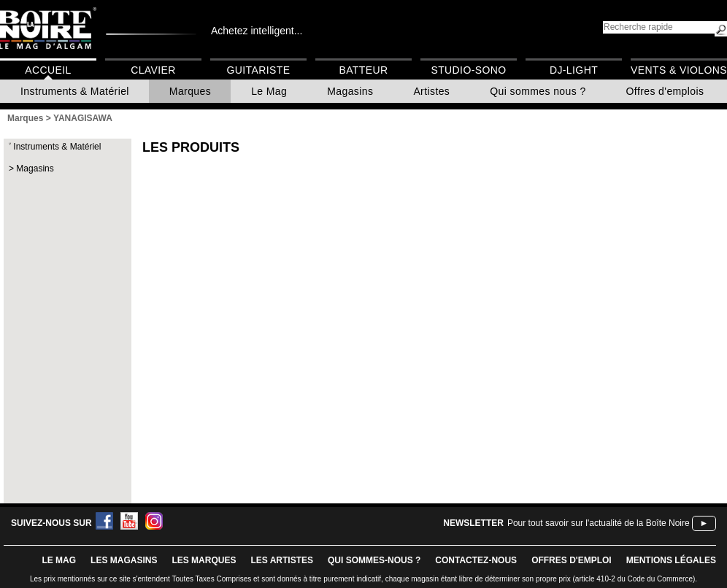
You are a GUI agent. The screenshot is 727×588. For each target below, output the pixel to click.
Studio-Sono (468, 70)
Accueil (48, 70)
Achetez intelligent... (257, 31)
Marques (190, 91)
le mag (59, 560)
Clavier (153, 70)
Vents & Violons (679, 70)
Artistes (431, 91)
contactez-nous (476, 560)
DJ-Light (574, 70)
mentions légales (671, 560)
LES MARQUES (204, 560)
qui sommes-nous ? (374, 560)
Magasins (350, 91)
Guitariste (259, 70)
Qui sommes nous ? (538, 91)
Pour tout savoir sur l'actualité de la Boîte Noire (599, 523)
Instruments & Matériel (75, 91)
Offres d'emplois (665, 91)
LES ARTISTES (282, 560)
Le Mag (269, 91)
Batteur (363, 70)
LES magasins (124, 560)
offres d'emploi (572, 560)
